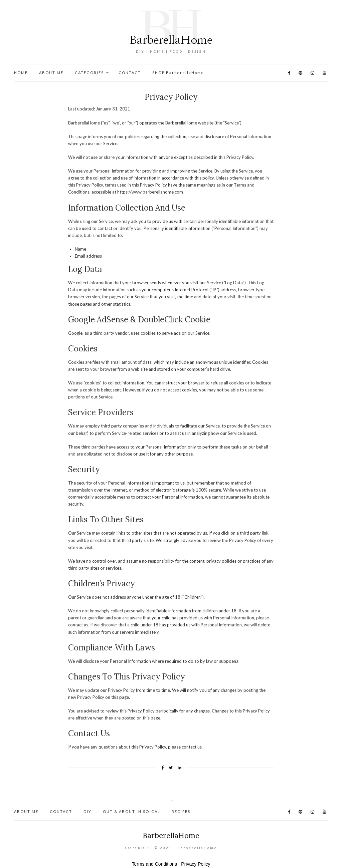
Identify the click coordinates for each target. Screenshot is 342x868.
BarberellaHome (171, 835)
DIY (88, 811)
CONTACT (130, 73)
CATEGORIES (89, 73)
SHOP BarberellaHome (178, 73)
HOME (21, 73)
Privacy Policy (196, 864)
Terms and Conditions (154, 864)
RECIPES (181, 811)
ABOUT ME (51, 73)
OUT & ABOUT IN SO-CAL (132, 811)
